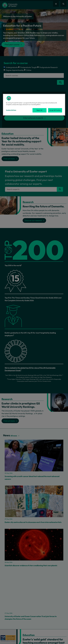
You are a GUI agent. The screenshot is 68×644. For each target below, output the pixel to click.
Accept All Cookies (55, 110)
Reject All (40, 110)
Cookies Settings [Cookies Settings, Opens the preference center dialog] (11, 110)
